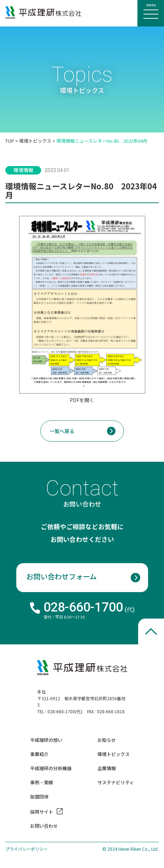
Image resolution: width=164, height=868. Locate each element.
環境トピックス (35, 141)
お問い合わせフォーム (61, 576)
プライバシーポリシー (27, 849)
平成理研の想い (46, 740)
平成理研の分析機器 (51, 769)
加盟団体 (39, 797)
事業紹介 (39, 754)
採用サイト (42, 811)
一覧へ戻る (62, 431)
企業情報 (107, 769)
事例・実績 (42, 783)
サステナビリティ (116, 783)
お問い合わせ (44, 826)
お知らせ (107, 740)
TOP (10, 141)
